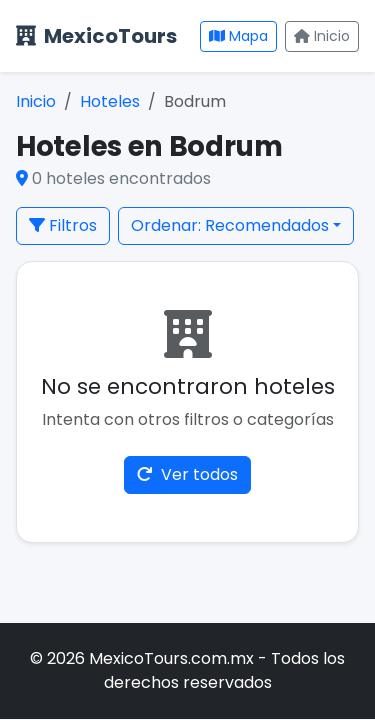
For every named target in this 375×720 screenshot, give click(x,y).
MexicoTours (96, 36)
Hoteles (110, 101)
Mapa (238, 36)
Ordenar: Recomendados (230, 225)
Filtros (63, 225)
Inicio (322, 36)
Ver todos (187, 474)
